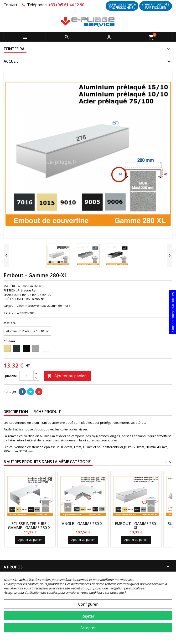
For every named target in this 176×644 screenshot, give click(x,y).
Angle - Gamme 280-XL (83, 524)
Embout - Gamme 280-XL (136, 526)
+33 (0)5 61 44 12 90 (66, 5)
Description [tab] (16, 412)
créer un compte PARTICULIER (156, 6)
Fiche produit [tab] (47, 412)
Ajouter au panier (67, 376)
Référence (11, 313)
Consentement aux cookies (173, 312)
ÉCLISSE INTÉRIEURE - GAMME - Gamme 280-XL (30, 526)
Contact (10, 5)
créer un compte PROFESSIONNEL (122, 6)
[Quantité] (26, 376)
